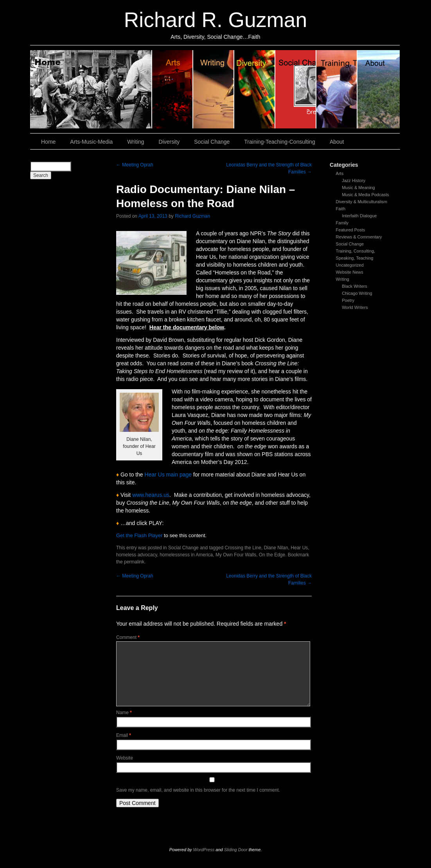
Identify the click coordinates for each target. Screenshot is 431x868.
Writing (214, 89)
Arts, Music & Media (173, 89)
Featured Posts (351, 230)
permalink (134, 562)
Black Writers (355, 286)
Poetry (348, 300)
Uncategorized (350, 265)
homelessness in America (186, 555)
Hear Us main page (168, 475)
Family (342, 223)
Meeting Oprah (135, 165)
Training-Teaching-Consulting (280, 142)
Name (124, 713)
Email (124, 735)
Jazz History (354, 180)
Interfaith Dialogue (359, 216)
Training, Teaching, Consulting (337, 89)
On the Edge (272, 555)
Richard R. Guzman (215, 20)
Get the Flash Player (139, 535)
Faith (341, 209)
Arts (340, 173)
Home (91, 89)
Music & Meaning (358, 188)
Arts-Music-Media (91, 142)
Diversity (255, 89)
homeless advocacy (137, 555)
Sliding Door (236, 850)
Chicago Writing (357, 293)
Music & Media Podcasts (365, 195)
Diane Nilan (276, 548)
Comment (128, 637)
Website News (350, 272)
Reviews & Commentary (359, 237)
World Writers (355, 307)
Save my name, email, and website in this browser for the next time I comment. (198, 790)
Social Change (296, 89)
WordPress (204, 850)
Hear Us (299, 548)
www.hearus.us (151, 495)
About (379, 89)
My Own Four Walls (236, 555)
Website (125, 758)
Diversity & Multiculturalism (362, 202)
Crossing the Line (243, 548)
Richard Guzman (192, 216)
